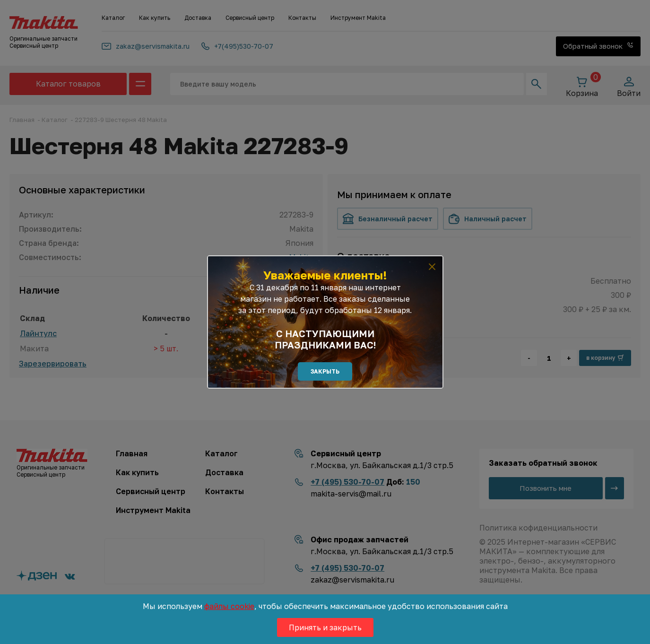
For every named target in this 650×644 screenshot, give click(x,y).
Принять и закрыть (325, 627)
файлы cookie (229, 606)
